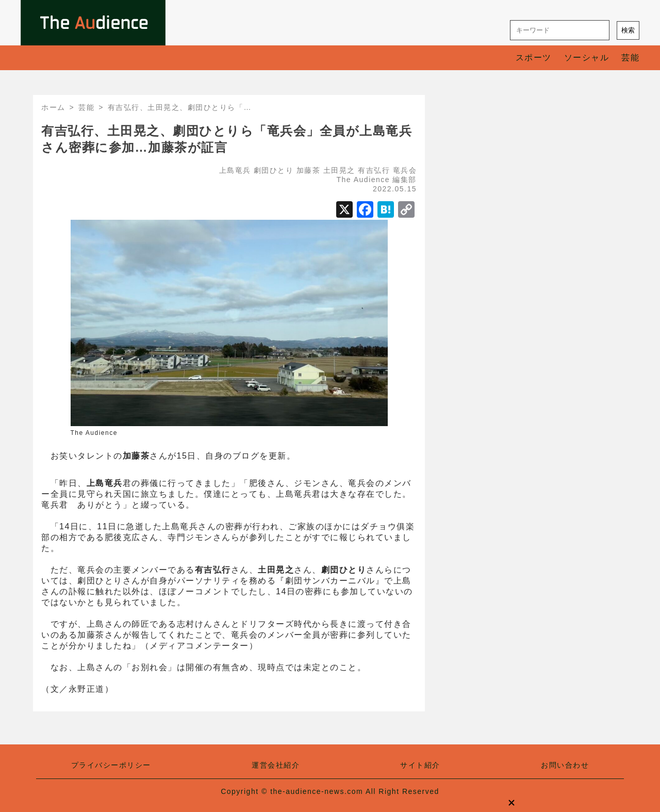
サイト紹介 (420, 765)
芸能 (630, 58)
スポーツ (534, 58)
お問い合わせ (565, 765)
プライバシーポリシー (111, 765)
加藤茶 (309, 170)
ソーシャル (587, 58)
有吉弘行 (374, 170)
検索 (628, 30)
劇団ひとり (274, 170)
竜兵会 (405, 170)
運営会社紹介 (276, 765)
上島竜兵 (235, 170)
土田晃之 (339, 170)
